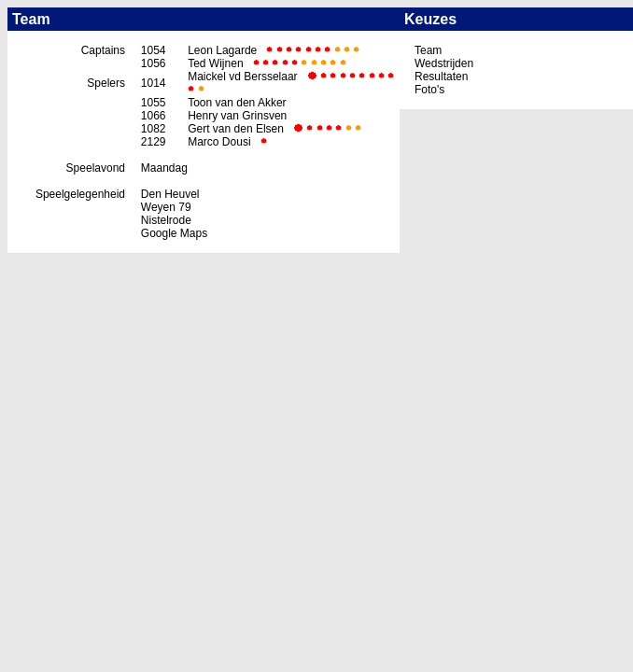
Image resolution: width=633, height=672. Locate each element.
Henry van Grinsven (237, 116)
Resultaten (441, 77)
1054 (154, 50)
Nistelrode (166, 220)
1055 (154, 103)
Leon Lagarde (222, 50)
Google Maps (174, 233)
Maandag (164, 168)
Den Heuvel (170, 194)
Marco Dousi (219, 142)
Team (428, 50)
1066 (154, 116)
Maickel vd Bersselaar (242, 77)
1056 (154, 63)
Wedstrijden (444, 63)
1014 (154, 83)
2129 (154, 142)
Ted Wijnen (215, 63)
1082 (154, 129)
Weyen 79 (166, 207)
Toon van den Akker (237, 103)
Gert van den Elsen (236, 129)
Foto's (429, 90)
